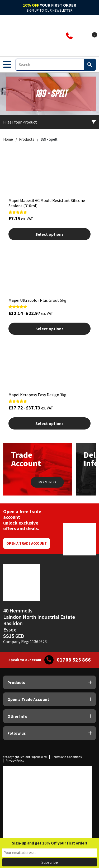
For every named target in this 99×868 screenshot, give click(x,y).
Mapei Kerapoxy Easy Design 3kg (37, 395)
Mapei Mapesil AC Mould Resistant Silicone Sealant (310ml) (47, 203)
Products (27, 139)
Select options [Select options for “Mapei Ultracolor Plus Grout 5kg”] (49, 329)
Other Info (17, 716)
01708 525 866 (74, 660)
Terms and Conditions (67, 757)
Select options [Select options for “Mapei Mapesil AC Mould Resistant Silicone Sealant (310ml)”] (49, 234)
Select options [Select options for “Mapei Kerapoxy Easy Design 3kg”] (49, 423)
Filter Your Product (49, 122)
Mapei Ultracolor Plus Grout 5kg (37, 300)
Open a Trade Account (27, 543)
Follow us (17, 733)
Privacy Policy (15, 760)
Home (8, 139)
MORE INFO (47, 482)
